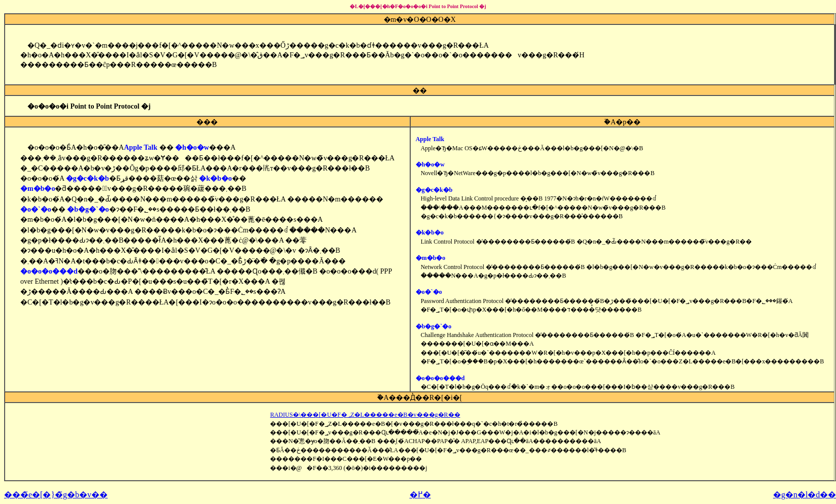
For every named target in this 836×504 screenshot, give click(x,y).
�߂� (420, 495)
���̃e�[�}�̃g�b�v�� (56, 495)
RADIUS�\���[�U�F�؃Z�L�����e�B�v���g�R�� (365, 415)
